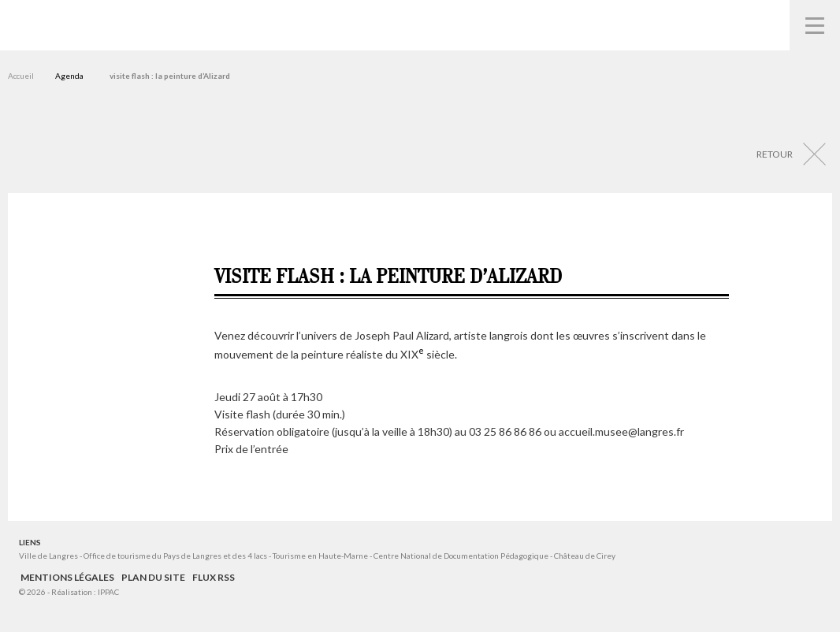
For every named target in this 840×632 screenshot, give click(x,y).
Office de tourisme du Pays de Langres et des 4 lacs (176, 556)
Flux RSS (214, 577)
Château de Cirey (585, 556)
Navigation (815, 25)
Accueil (21, 76)
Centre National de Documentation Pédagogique (461, 556)
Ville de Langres (48, 556)
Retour (775, 154)
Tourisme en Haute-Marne (320, 556)
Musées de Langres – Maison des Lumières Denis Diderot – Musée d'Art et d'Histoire (40, 24)
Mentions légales (67, 577)
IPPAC (108, 592)
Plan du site (153, 577)
